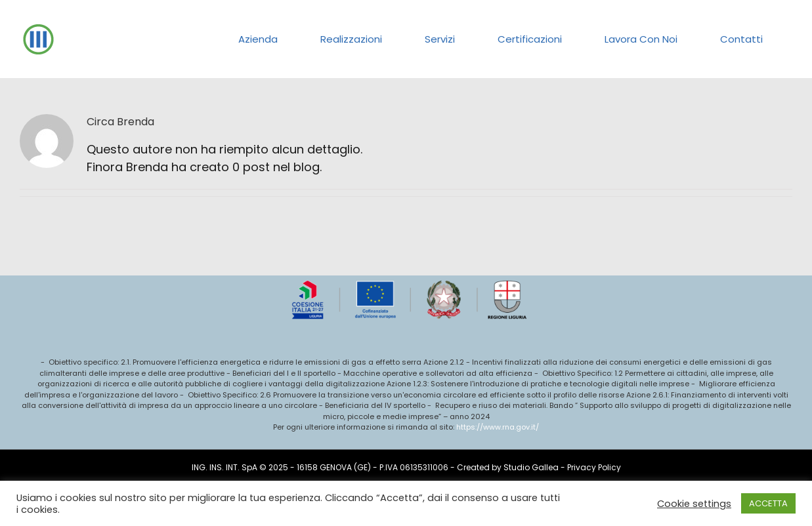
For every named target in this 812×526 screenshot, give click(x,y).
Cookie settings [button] (694, 504)
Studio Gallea (531, 467)
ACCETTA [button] (768, 503)
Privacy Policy (594, 467)
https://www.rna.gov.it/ (498, 427)
